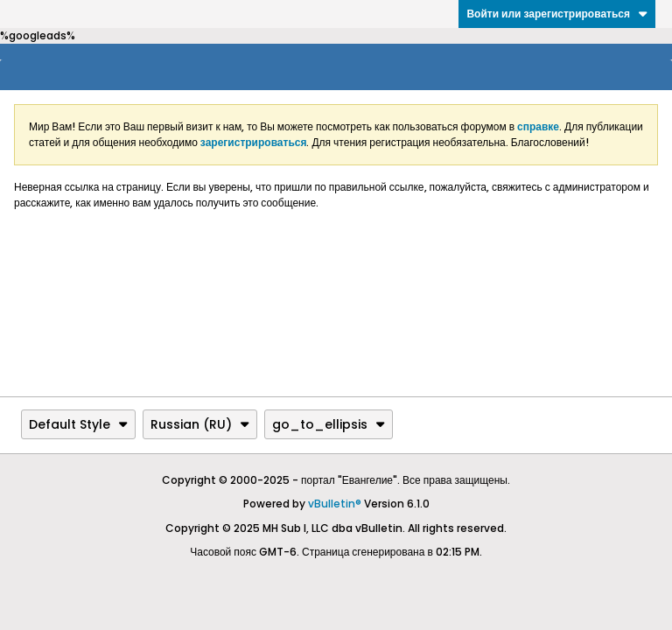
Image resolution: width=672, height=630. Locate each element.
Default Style (78, 424)
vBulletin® (335, 504)
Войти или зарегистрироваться (557, 14)
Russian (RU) (200, 424)
